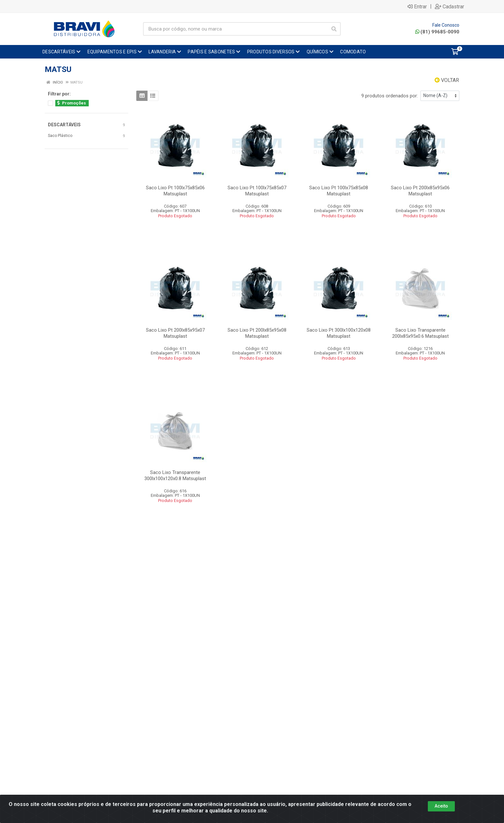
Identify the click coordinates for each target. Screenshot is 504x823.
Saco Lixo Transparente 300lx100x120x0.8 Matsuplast (175, 475)
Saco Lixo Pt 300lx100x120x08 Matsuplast (339, 333)
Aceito (441, 806)
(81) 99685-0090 (437, 32)
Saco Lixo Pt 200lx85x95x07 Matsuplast (175, 333)
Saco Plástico (60, 136)
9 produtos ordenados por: (390, 96)
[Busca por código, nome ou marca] (235, 29)
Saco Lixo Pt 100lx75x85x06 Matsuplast (175, 191)
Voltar (447, 80)
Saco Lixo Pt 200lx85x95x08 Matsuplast (257, 333)
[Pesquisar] (334, 29)
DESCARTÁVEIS (64, 125)
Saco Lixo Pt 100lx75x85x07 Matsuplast (257, 191)
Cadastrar (450, 6)
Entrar (417, 6)
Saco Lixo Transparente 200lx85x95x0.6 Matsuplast (420, 333)
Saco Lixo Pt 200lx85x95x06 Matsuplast (420, 191)
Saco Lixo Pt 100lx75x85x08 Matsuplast (339, 191)
